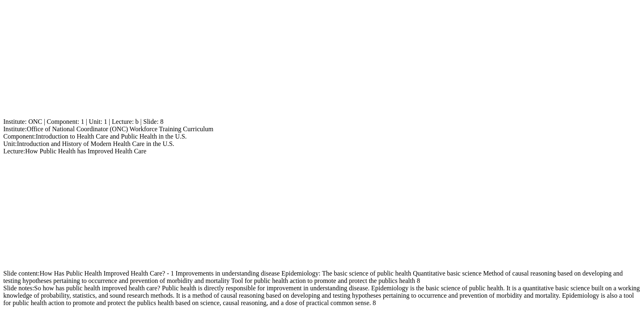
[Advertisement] (250, 61)
